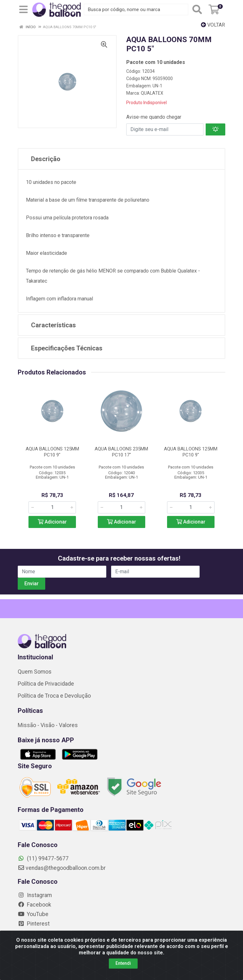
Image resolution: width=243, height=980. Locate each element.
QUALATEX (152, 93)
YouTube (33, 914)
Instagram (35, 895)
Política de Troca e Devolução (54, 696)
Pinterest (34, 924)
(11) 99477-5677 (43, 858)
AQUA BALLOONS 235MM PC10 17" (121, 452)
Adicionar (52, 522)
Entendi (123, 963)
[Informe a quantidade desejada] (52, 507)
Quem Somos (35, 672)
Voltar (213, 25)
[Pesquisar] (197, 9)
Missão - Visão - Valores (48, 725)
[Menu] (23, 9)
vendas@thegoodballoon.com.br (62, 868)
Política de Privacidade (46, 684)
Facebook (34, 905)
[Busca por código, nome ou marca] (136, 9)
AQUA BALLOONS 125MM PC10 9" (52, 452)
